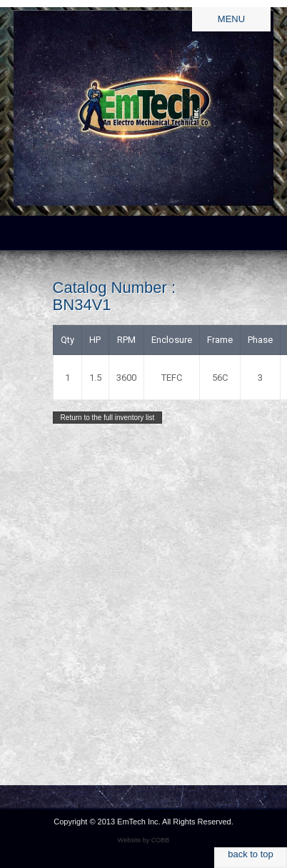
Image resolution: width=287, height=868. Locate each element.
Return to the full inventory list (108, 418)
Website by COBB (143, 840)
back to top (251, 854)
